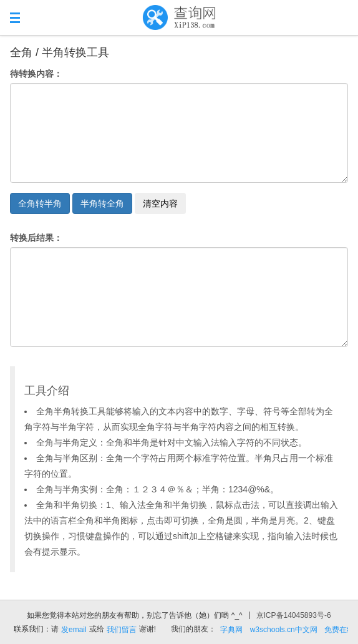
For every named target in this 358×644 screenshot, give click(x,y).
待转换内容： (36, 74)
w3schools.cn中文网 (284, 630)
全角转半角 (40, 203)
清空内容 (160, 203)
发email (74, 630)
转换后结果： (36, 238)
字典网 (231, 630)
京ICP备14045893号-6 (294, 615)
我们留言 (122, 630)
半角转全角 (102, 203)
